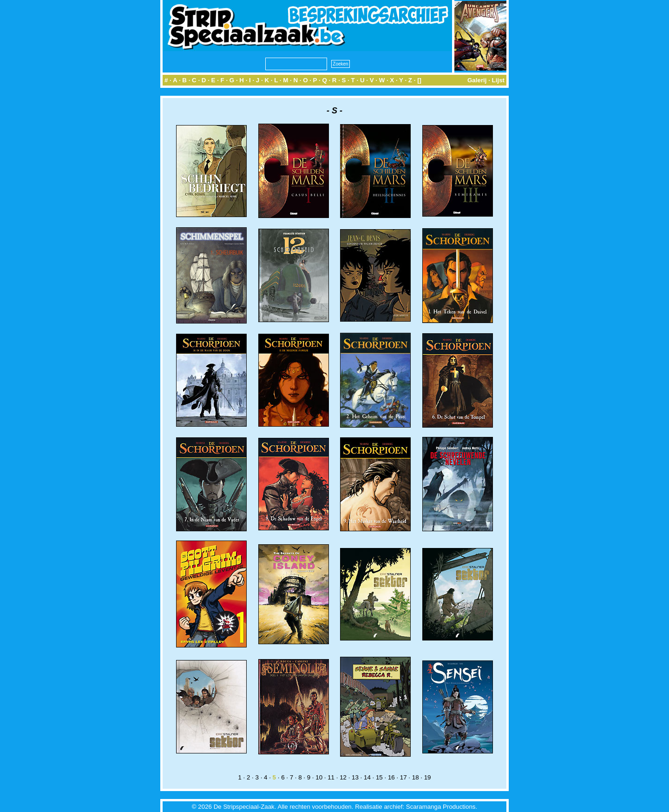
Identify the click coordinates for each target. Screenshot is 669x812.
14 (367, 777)
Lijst (498, 80)
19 (428, 777)
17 (403, 777)
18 (416, 777)
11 (331, 777)
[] (419, 80)
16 (391, 777)
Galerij (477, 80)
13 (355, 777)
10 (319, 777)
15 (379, 777)
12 (343, 777)
